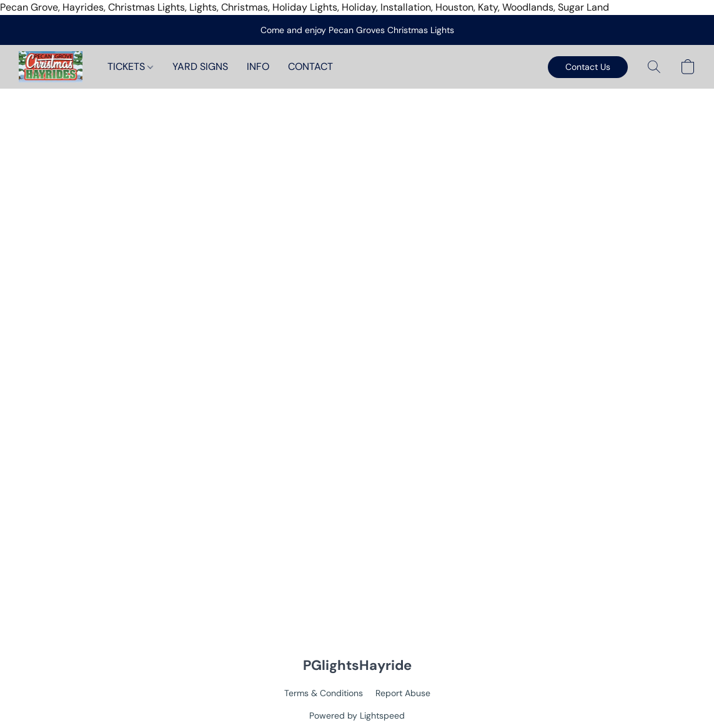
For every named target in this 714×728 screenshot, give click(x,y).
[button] (51, 67)
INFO (258, 66)
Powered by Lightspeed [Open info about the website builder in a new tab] (357, 716)
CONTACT (310, 66)
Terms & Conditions (324, 693)
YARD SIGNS (200, 66)
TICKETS (130, 66)
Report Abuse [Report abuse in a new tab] (403, 693)
